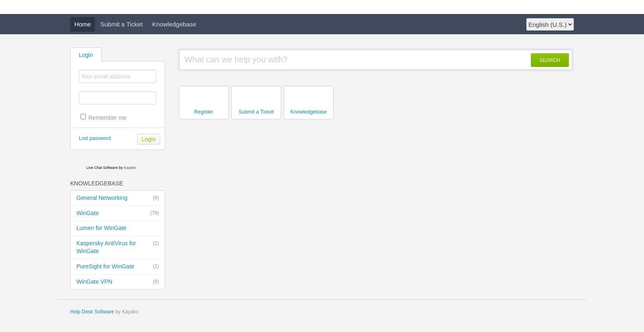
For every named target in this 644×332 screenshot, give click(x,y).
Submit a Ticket (122, 24)
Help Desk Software (92, 312)
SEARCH (550, 60)
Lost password (95, 138)
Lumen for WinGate (101, 228)
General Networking (118, 198)
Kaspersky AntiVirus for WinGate (118, 247)
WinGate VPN (118, 282)
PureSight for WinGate (118, 267)
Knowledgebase (174, 24)
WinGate (118, 213)
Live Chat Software (102, 168)
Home (83, 24)
